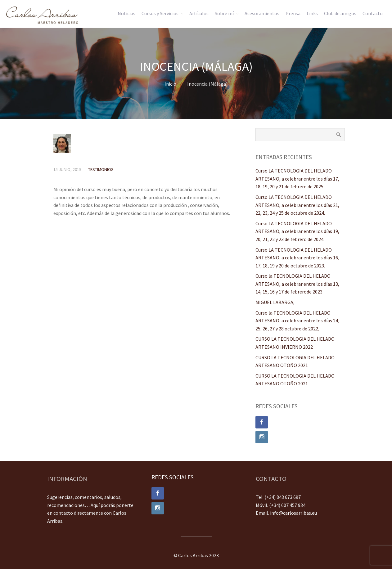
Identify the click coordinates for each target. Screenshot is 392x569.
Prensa (293, 13)
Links (312, 13)
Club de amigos (340, 13)
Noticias (126, 13)
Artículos (199, 13)
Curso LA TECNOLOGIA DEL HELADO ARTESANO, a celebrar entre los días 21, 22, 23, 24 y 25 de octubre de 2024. (297, 205)
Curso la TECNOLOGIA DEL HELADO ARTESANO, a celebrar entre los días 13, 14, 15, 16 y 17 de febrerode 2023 (297, 284)
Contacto (373, 13)
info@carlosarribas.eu (293, 513)
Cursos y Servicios (160, 13)
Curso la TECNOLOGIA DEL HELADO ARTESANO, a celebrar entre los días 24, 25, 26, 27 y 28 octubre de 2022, (297, 321)
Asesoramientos (262, 13)
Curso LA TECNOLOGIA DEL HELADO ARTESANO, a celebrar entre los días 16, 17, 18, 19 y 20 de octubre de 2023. (297, 258)
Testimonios (101, 169)
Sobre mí (224, 13)
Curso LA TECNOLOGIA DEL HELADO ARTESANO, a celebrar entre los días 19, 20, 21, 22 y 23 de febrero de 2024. (297, 231)
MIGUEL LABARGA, (275, 302)
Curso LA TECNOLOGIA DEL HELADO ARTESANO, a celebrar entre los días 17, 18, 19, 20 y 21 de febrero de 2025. (297, 179)
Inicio (170, 84)
